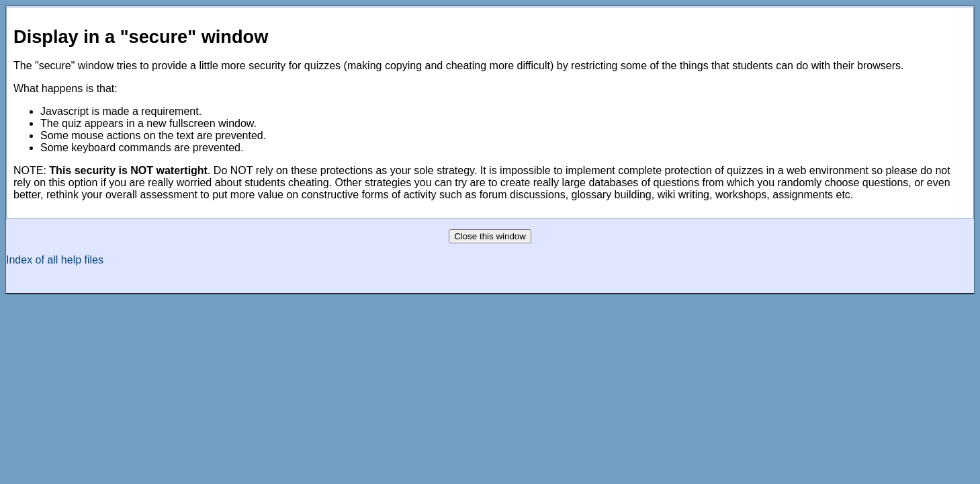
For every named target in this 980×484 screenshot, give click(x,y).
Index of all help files (55, 260)
